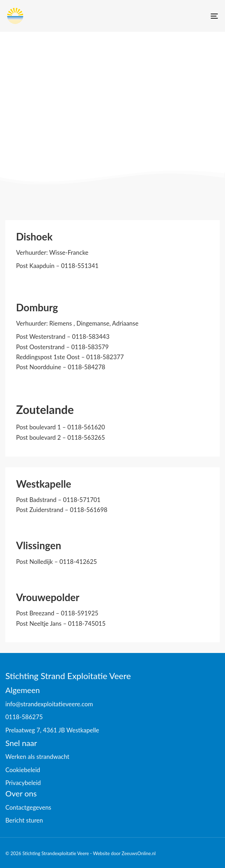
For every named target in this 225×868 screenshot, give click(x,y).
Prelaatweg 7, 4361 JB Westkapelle (52, 730)
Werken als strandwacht (37, 757)
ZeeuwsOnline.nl (138, 853)
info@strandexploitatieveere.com (49, 704)
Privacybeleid (23, 783)
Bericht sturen (24, 820)
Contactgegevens (28, 807)
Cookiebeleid (23, 770)
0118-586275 (24, 717)
